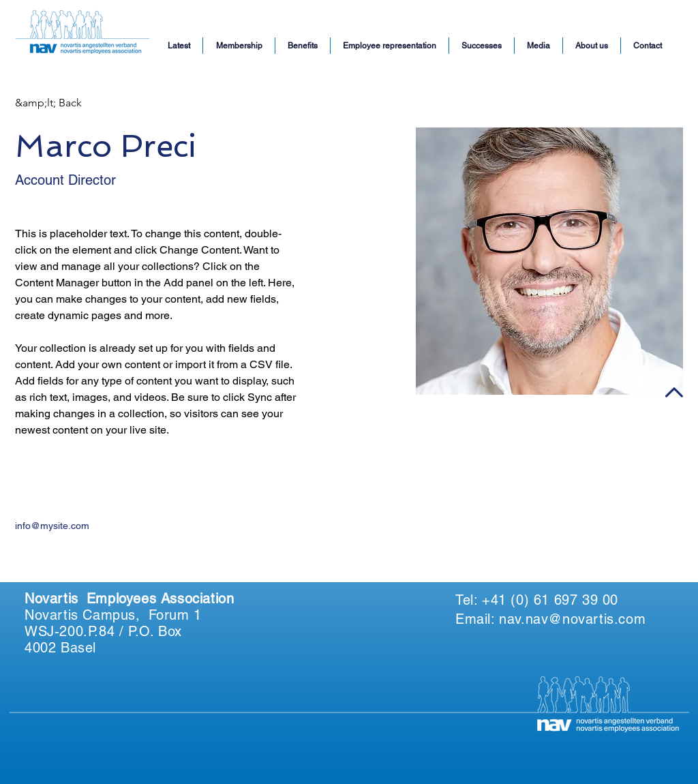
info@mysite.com (52, 526)
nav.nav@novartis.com (572, 619)
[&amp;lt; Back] (48, 103)
